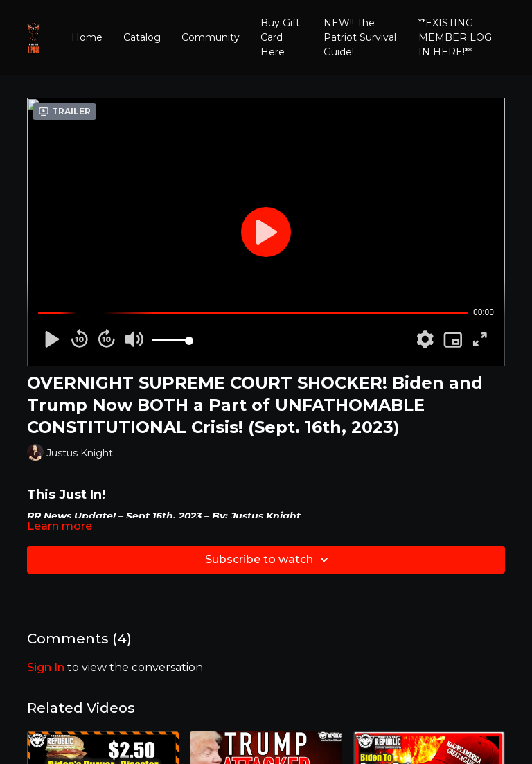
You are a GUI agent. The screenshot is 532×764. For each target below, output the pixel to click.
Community (211, 37)
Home (87, 37)
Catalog (142, 37)
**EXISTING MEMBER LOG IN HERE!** (455, 37)
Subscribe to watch (269, 560)
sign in (46, 667)
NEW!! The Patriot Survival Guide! (360, 37)
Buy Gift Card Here (280, 37)
